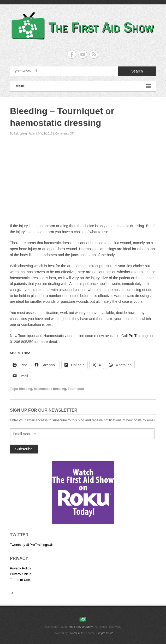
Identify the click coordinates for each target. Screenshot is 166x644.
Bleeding (25, 389)
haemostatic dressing (50, 389)
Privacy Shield (21, 574)
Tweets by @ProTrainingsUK (32, 545)
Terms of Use (20, 580)
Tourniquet (76, 389)
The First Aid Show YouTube (83, 54)
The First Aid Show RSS (94, 54)
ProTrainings (139, 336)
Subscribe (24, 449)
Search (137, 71)
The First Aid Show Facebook (72, 54)
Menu (83, 86)
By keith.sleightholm (23, 133)
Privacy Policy (20, 568)
